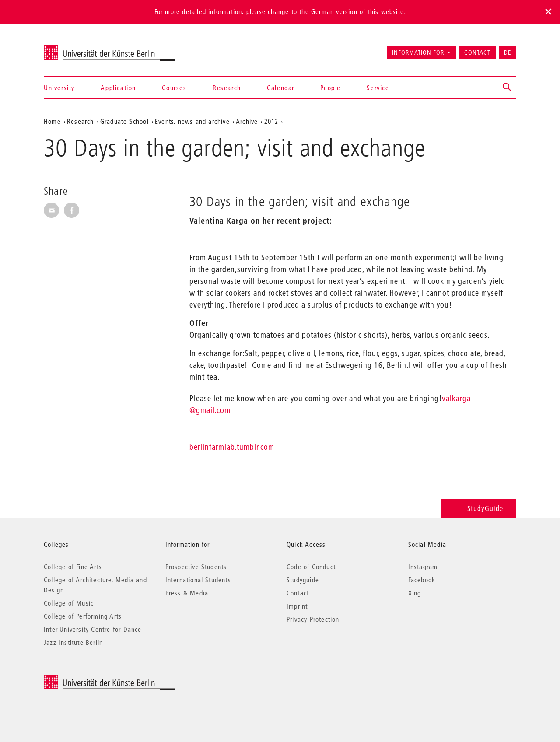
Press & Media (187, 593)
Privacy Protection (313, 619)
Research (227, 87)
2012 (271, 121)
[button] (507, 87)
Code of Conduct (311, 567)
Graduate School (124, 121)
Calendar (281, 87)
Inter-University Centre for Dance (93, 629)
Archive (247, 121)
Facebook (422, 580)
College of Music (69, 603)
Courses (174, 87)
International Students (198, 580)
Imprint (297, 606)
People (331, 87)
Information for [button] (418, 52)
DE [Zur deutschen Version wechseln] (507, 52)
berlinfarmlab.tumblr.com (232, 447)
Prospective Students (196, 567)
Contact (477, 52)
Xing (415, 593)
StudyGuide (479, 508)
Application (118, 87)
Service (378, 87)
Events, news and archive (192, 121)
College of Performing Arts (83, 616)
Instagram (423, 567)
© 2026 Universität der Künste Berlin (89, 679)
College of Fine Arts (73, 567)
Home (52, 121)
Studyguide (303, 580)
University (59, 87)
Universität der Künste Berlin (78, 49)
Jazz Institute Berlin (73, 642)
